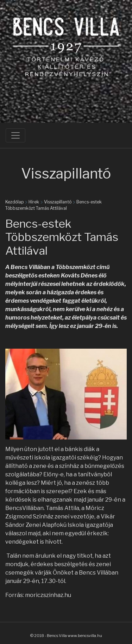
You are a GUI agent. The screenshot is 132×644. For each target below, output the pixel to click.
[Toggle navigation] (15, 135)
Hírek (34, 202)
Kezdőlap (14, 202)
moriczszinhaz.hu (48, 595)
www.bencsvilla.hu (85, 636)
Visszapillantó (58, 202)
